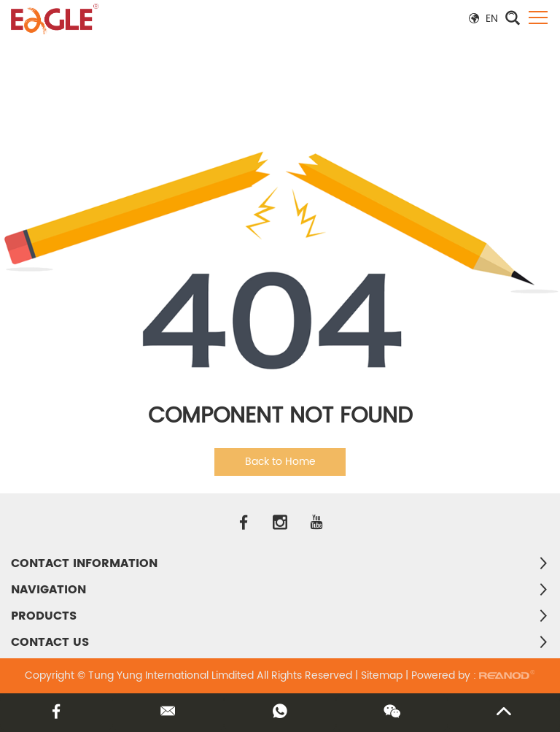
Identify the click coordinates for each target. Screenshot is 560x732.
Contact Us (50, 642)
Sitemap (382, 675)
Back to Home (280, 462)
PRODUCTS (44, 616)
